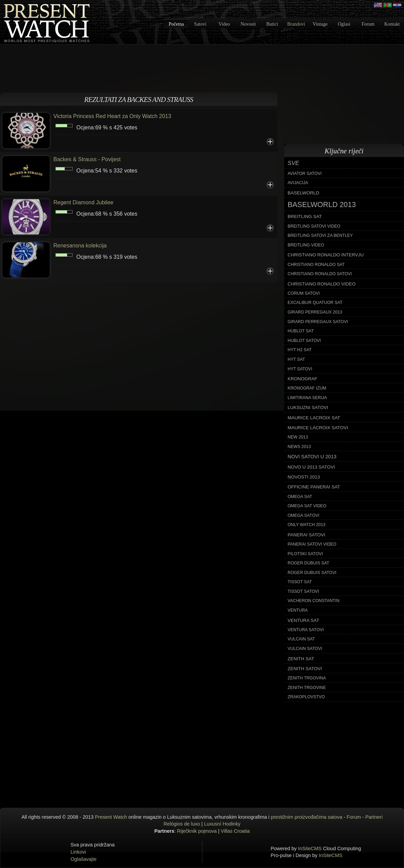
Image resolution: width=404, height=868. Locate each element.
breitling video (306, 245)
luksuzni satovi (308, 407)
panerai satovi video (312, 544)
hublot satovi (304, 341)
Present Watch (111, 817)
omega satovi (304, 515)
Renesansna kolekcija (80, 246)
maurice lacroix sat (314, 418)
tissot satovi (303, 591)
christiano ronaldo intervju (326, 255)
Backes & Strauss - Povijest (87, 159)
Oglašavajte (84, 859)
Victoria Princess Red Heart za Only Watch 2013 (112, 116)
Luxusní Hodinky (222, 824)
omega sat (300, 497)
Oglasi (344, 24)
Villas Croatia (235, 831)
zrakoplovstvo (306, 697)
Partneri (374, 817)
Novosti (248, 24)
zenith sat (301, 659)
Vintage (320, 24)
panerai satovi (306, 535)
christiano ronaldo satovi (320, 274)
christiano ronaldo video (322, 284)
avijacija (298, 183)
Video (224, 24)
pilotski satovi (305, 554)
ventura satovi (306, 630)
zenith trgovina (307, 678)
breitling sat (305, 216)
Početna (176, 24)
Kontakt (392, 24)
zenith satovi (305, 669)
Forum (368, 24)
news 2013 (299, 447)
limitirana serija (307, 398)
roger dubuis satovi (312, 573)
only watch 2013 (306, 525)
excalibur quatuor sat (315, 303)
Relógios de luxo (182, 824)
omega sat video (307, 506)
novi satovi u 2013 (312, 457)
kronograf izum (307, 388)
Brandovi (296, 24)
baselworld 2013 (322, 205)
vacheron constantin (313, 601)
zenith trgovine (307, 688)
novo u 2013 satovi (311, 467)
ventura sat (303, 620)
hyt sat (296, 359)
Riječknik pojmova (197, 831)
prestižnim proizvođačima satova (307, 817)
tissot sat (300, 582)
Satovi (200, 24)
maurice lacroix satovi (318, 428)
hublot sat (301, 331)
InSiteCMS (310, 848)
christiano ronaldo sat (316, 265)
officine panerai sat (314, 487)
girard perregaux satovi (318, 322)
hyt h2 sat (300, 350)
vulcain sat (301, 639)
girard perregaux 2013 (315, 312)
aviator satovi (305, 174)
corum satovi (304, 293)
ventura (298, 610)
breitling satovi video (314, 226)
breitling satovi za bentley (320, 235)
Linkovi (78, 852)
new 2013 (298, 437)
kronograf (302, 379)
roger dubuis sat (308, 563)
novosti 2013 (304, 477)
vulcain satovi (305, 649)
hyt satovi (300, 369)
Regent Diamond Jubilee (83, 202)
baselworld (303, 193)
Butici (272, 24)
